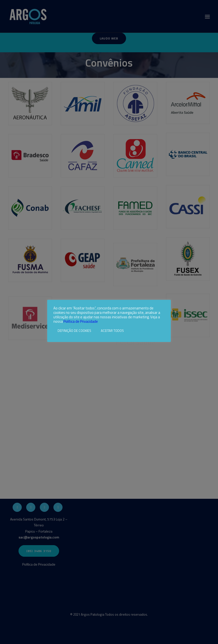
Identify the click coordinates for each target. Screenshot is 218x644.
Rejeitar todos (139, 331)
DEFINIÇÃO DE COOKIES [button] (74, 331)
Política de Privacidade (81, 321)
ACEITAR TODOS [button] (112, 331)
